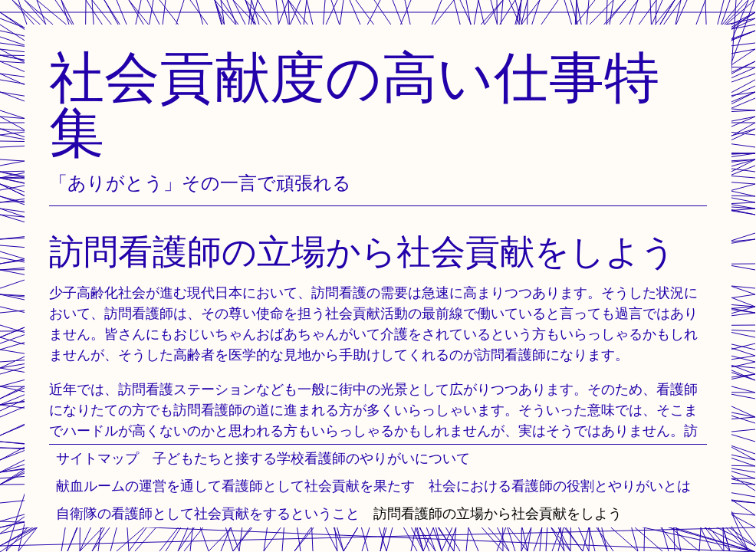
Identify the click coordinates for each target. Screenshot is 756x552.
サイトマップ (97, 458)
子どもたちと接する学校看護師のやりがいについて (311, 458)
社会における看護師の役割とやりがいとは (560, 486)
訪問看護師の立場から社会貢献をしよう (498, 513)
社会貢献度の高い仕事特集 (354, 104)
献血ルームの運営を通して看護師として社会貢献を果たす (235, 486)
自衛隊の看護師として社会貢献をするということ (208, 513)
